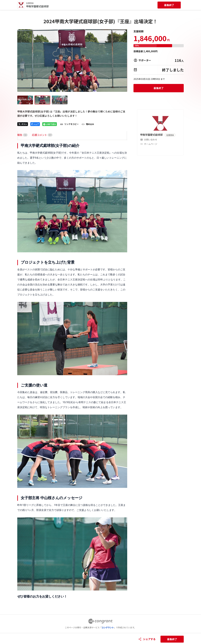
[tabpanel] (72, 371)
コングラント (108, 627)
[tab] (21, 135)
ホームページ (151, 144)
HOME (21, 135)
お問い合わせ (151, 140)
